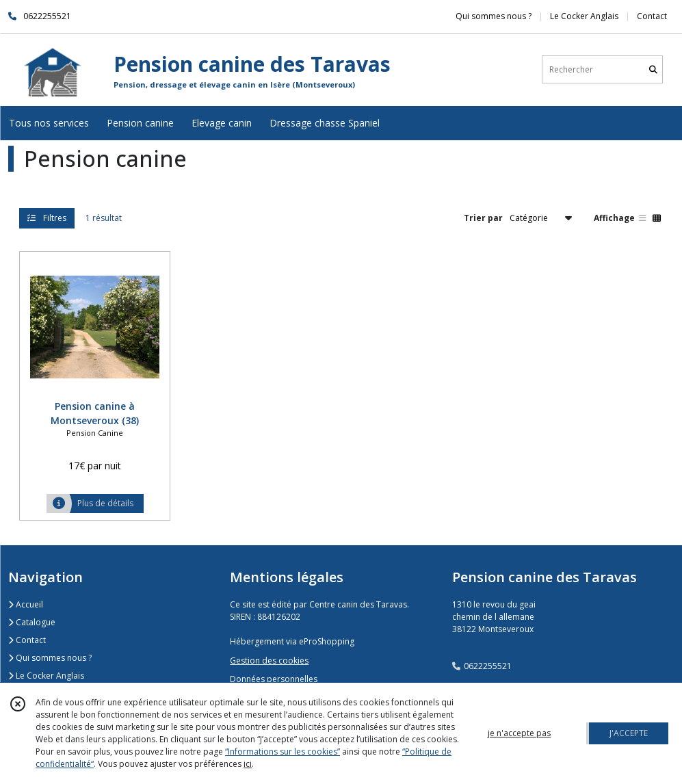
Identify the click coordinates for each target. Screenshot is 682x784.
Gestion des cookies (269, 661)
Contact (652, 16)
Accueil (26, 604)
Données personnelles (274, 679)
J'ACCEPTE (629, 733)
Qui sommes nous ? (50, 658)
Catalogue (32, 622)
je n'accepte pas (519, 733)
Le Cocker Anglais (46, 676)
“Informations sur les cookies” (283, 752)
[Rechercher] (653, 69)
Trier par (483, 218)
